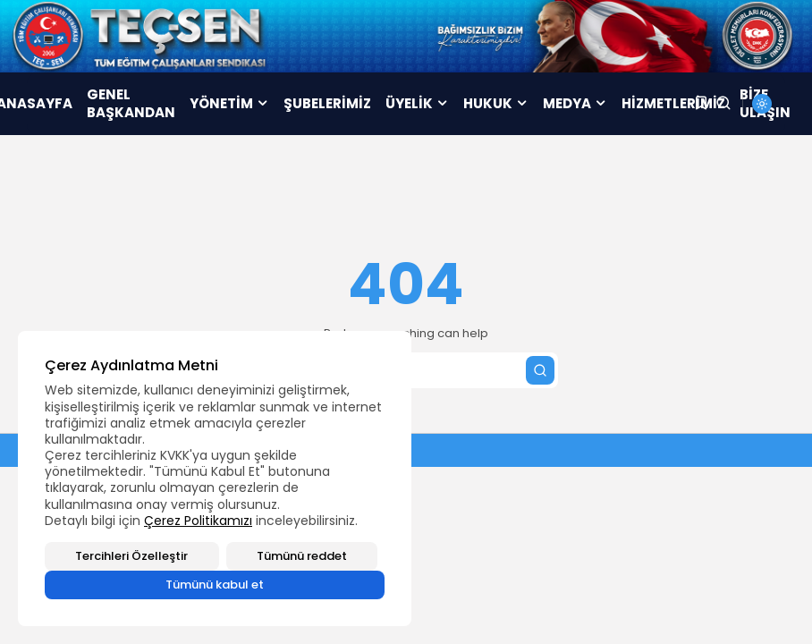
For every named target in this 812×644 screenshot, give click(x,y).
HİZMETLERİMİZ (673, 103)
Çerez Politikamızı (198, 521)
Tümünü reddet (302, 556)
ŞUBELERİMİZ (327, 103)
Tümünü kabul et (215, 585)
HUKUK (496, 103)
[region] (215, 479)
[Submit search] (540, 370)
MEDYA (575, 103)
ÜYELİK (417, 103)
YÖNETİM (229, 103)
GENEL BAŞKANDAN (131, 103)
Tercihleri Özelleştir (131, 556)
